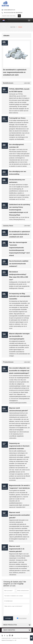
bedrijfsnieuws (8, 83)
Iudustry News (8, 226)
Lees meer (27, 83)
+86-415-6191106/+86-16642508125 (13, 13)
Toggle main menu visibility (29, 20)
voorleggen (8, 618)
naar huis (13, 27)
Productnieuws (8, 362)
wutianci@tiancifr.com (10, 10)
